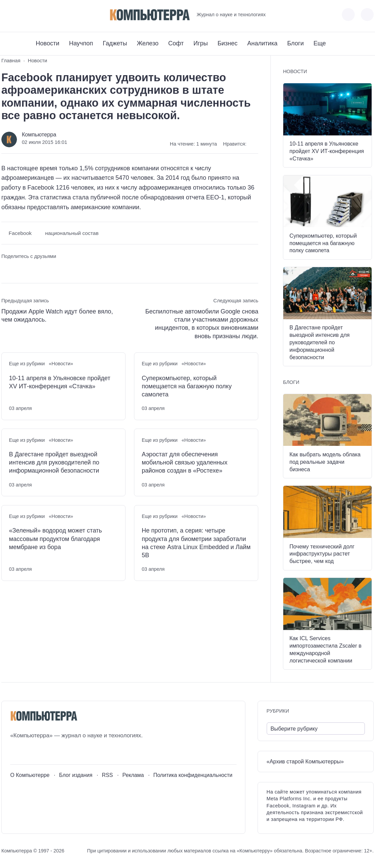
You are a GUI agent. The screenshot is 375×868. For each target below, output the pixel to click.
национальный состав (72, 233)
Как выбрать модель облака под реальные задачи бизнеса (325, 462)
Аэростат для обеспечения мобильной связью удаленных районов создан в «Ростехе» (185, 463)
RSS (107, 775)
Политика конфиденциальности (193, 775)
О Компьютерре (30, 775)
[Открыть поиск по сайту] (367, 15)
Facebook (20, 233)
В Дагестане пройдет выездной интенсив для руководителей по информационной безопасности (54, 463)
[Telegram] (31, 15)
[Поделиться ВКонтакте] (6, 269)
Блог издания (76, 775)
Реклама (133, 775)
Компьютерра (39, 134)
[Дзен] (44, 15)
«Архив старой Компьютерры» (305, 761)
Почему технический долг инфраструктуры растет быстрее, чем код (322, 554)
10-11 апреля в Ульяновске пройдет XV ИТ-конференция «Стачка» (60, 382)
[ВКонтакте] (6, 15)
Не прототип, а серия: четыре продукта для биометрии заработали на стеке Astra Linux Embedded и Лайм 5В (196, 543)
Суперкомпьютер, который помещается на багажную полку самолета (187, 386)
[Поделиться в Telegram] (19, 269)
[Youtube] (19, 15)
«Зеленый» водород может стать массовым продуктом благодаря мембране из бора (56, 539)
